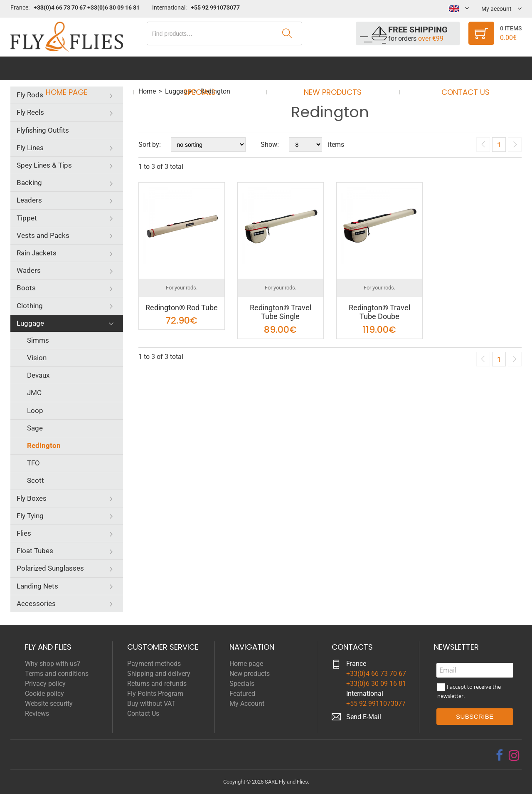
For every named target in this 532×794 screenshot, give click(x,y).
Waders (29, 270)
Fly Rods (30, 95)
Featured (242, 694)
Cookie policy (44, 694)
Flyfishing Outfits (43, 130)
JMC (34, 393)
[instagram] (514, 755)
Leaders (29, 200)
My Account (247, 704)
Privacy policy (45, 684)
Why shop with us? (53, 664)
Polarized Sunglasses (50, 568)
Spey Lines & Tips (44, 165)
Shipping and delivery (159, 674)
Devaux (38, 375)
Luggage (30, 323)
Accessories (36, 604)
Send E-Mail (364, 717)
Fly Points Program (155, 694)
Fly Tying (30, 516)
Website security (49, 704)
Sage (35, 428)
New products (330, 68)
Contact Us (458, 68)
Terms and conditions (57, 674)
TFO (33, 463)
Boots (26, 288)
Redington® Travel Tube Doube (379, 312)
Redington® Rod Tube (182, 308)
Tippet (27, 218)
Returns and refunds (157, 684)
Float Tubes (35, 551)
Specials (202, 68)
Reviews (37, 714)
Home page (74, 68)
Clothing (30, 306)
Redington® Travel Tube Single (281, 312)
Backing (29, 183)
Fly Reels (30, 112)
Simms (38, 340)
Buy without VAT (151, 704)
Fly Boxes (32, 498)
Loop (35, 411)
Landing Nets (37, 586)
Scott (36, 480)
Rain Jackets (37, 253)
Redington (44, 445)
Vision (37, 358)
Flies (24, 533)
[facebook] (499, 755)
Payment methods (154, 664)
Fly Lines (30, 148)
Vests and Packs (43, 235)
